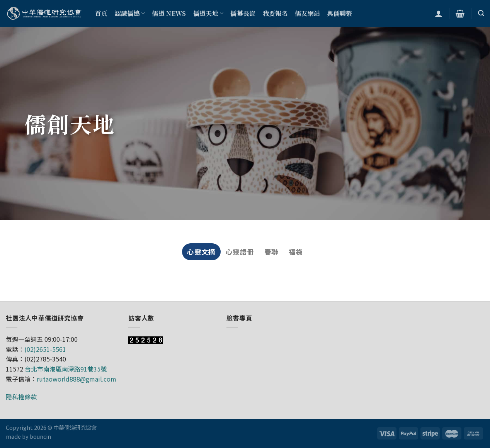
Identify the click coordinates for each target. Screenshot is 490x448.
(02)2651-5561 (45, 349)
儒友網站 (307, 13)
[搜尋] (481, 13)
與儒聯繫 (339, 13)
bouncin (40, 436)
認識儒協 (130, 13)
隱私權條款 (21, 397)
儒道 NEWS (169, 13)
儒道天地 (208, 13)
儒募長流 (243, 13)
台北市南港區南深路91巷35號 (66, 369)
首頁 (101, 13)
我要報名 (275, 13)
